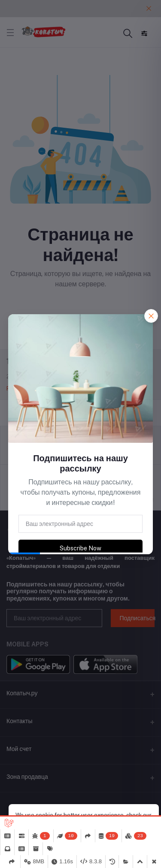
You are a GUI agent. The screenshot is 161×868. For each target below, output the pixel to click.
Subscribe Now (80, 548)
